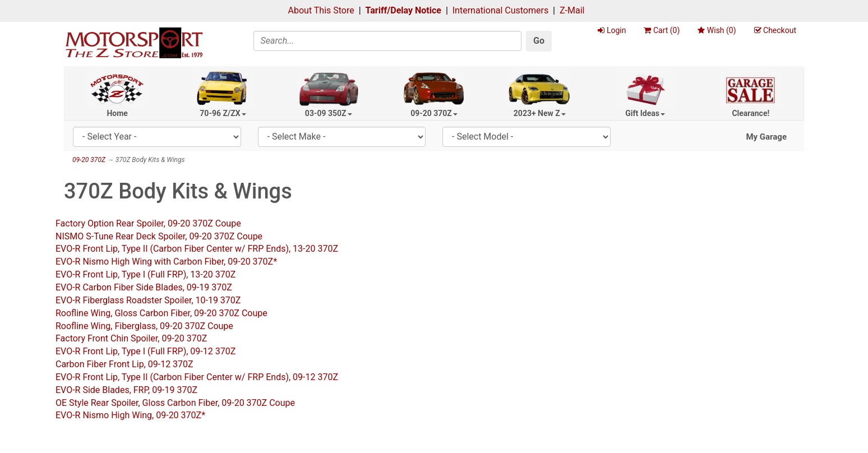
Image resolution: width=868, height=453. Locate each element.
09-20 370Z (434, 113)
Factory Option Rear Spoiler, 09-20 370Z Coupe (148, 223)
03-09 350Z (329, 113)
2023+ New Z (540, 113)
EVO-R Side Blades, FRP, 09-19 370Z (126, 390)
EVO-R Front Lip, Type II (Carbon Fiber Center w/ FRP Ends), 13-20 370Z (197, 249)
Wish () (717, 30)
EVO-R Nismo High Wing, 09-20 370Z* (130, 415)
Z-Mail (572, 10)
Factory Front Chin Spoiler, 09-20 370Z (131, 338)
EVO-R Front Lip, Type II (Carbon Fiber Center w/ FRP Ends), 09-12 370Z (197, 377)
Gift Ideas (645, 113)
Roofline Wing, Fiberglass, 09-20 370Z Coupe (144, 326)
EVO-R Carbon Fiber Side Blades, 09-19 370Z (144, 287)
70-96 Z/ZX (223, 113)
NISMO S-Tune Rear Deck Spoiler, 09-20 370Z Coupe (159, 236)
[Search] (388, 41)
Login (612, 30)
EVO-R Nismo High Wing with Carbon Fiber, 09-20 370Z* (166, 262)
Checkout (775, 30)
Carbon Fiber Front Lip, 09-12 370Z (124, 364)
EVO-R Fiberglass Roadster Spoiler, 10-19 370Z (148, 300)
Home (117, 113)
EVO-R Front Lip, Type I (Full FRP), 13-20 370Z (146, 274)
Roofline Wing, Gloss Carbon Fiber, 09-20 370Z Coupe (161, 313)
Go (539, 41)
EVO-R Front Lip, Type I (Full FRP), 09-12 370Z (146, 351)
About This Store (321, 10)
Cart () (662, 30)
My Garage (766, 137)
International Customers (500, 10)
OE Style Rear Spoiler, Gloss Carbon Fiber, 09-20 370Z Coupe (175, 403)
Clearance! (751, 113)
